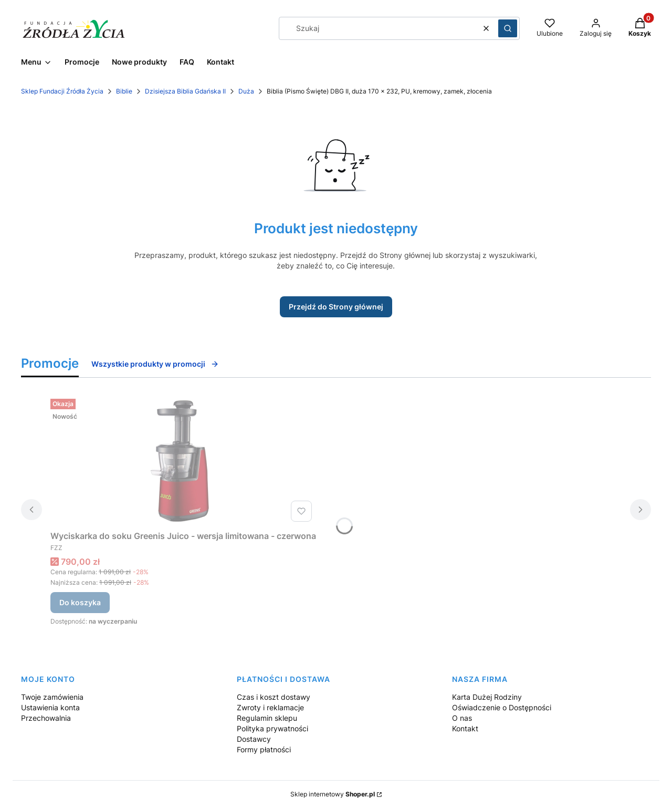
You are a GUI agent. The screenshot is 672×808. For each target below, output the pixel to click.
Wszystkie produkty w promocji (155, 364)
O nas (462, 718)
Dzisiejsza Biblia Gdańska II (185, 91)
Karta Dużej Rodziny (487, 697)
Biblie (124, 91)
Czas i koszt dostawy (274, 697)
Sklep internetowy (333, 794)
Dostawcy (254, 739)
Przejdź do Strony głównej (336, 307)
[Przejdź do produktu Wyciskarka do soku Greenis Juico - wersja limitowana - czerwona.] (183, 460)
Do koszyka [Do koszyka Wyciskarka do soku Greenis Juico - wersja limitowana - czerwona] (80, 602)
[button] (508, 28)
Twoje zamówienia (52, 697)
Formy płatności (264, 749)
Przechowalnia (46, 718)
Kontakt (465, 728)
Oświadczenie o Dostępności (502, 707)
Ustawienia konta (50, 707)
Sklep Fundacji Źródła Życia (62, 91)
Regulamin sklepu (267, 718)
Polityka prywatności (272, 728)
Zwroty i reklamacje (270, 707)
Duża (246, 91)
